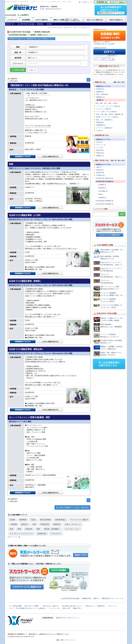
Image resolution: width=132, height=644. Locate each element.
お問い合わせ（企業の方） (51, 606)
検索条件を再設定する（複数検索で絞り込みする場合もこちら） (31, 39)
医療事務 (23, 520)
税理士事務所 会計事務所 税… (112, 250)
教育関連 (99, 122)
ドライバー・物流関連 (103, 128)
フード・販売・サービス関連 (105, 112)
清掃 (34, 524)
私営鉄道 (99, 173)
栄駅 (100, 194)
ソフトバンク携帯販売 (108, 334)
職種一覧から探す (119, 82)
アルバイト (100, 145)
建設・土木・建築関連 (103, 120)
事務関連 (99, 97)
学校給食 (29, 529)
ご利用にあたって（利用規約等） (95, 606)
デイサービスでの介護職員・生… (112, 305)
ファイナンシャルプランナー (21, 534)
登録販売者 (42, 534)
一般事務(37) (33, 47)
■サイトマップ (89, 2)
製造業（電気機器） (52, 529)
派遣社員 (99, 153)
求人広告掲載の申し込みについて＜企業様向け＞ (31, 608)
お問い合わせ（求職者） (32, 606)
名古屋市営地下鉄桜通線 (103, 204)
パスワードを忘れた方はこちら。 (105, 58)
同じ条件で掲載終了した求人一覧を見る (72, 507)
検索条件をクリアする (103, 86)
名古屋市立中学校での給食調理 (111, 341)
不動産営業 (45, 524)
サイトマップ (113, 606)
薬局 (11, 529)
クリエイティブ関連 (103, 109)
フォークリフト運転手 (79, 520)
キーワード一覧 (15, 537)
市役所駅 (101, 188)
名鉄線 (98, 170)
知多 (50, 9)
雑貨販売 (57, 524)
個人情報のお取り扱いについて (72, 606)
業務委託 (99, 156)
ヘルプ (11, 608)
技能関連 (99, 92)
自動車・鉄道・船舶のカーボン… (112, 353)
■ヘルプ (81, 2)
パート (98, 147)
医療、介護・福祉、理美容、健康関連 (108, 114)
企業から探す (66, 608)
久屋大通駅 (102, 191)
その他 (98, 131)
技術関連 (99, 89)
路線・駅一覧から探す (118, 160)
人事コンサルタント (73, 524)
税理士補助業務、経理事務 (110, 256)
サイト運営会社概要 (15, 606)
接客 (38, 529)
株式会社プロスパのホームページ (68, 618)
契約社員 (99, 150)
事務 (19, 529)
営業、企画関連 (101, 94)
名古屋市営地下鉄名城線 (103, 181)
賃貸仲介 (25, 524)
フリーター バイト (72, 529)
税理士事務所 (46, 520)
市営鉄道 (99, 175)
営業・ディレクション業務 (110, 287)
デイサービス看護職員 (108, 293)
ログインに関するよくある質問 (105, 60)
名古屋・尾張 (44, 9)
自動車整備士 (60, 520)
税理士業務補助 (106, 324)
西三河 (54, 9)
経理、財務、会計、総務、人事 (105, 103)
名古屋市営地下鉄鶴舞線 (103, 201)
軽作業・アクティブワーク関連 (106, 117)
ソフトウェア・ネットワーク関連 (107, 106)
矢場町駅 (101, 198)
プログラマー (56, 534)
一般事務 (13, 524)
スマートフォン (70, 640)
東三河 (59, 9)
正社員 (98, 142)
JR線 (98, 167)
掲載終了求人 (77, 608)
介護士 (33, 520)
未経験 (12, 520)
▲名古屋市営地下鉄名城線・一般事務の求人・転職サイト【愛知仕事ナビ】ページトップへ (93, 598)
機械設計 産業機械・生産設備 (111, 347)
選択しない (33, 58)
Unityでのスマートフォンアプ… (111, 262)
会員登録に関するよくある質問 (105, 44)
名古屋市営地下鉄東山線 (103, 178)
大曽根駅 (101, 185)
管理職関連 (100, 125)
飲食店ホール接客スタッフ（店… (112, 318)
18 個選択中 (33, 52)
